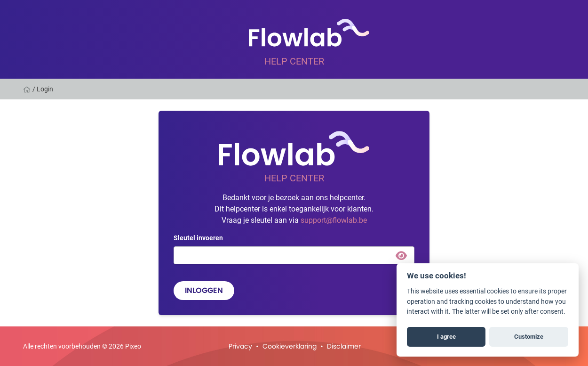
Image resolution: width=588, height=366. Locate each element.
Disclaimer (344, 346)
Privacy (240, 346)
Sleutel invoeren (198, 238)
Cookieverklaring (290, 346)
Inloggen (204, 290)
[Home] (28, 89)
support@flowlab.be (334, 220)
